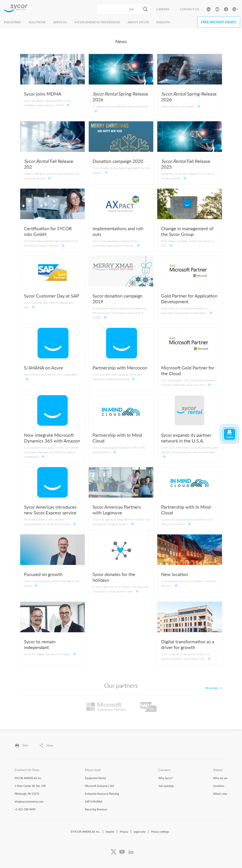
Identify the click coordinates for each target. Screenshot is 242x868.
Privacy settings (160, 832)
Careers (163, 9)
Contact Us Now (27, 770)
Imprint (110, 832)
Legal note (140, 832)
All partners (214, 688)
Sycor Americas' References (97, 22)
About (218, 770)
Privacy (124, 832)
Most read (93, 770)
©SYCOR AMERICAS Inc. (85, 832)
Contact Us (189, 9)
